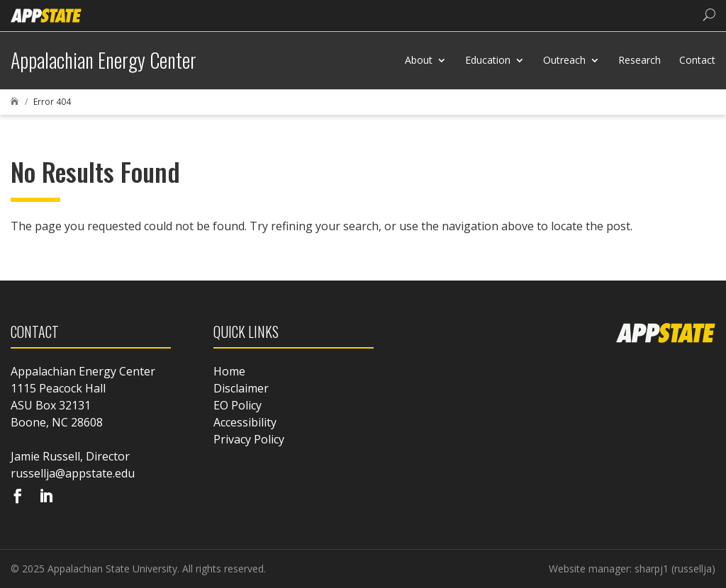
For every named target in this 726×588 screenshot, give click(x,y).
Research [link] (640, 60)
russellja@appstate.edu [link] (73, 473)
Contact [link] (697, 60)
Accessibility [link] (245, 422)
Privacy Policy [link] (249, 439)
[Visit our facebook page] (18, 497)
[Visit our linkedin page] (46, 497)
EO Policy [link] (238, 405)
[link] (46, 15)
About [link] (419, 60)
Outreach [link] (564, 60)
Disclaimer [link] (241, 388)
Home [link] (229, 371)
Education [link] (488, 60)
